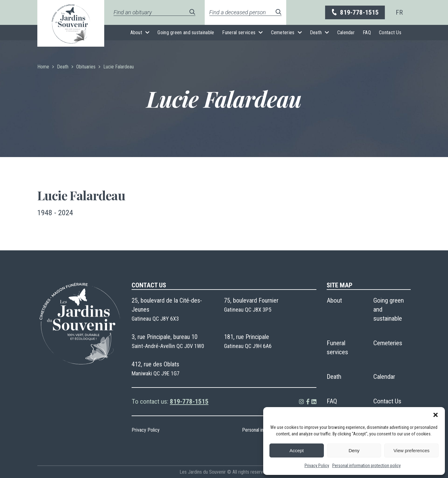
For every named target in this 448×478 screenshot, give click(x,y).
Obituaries (86, 67)
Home (43, 67)
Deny (354, 450)
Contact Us (390, 32)
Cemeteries (283, 32)
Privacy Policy (317, 466)
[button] (436, 415)
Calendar (346, 32)
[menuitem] (399, 12)
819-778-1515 (355, 13)
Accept (296, 450)
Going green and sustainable (186, 32)
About (136, 32)
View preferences (412, 450)
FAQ (367, 32)
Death (316, 32)
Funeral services (239, 32)
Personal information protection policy (366, 466)
